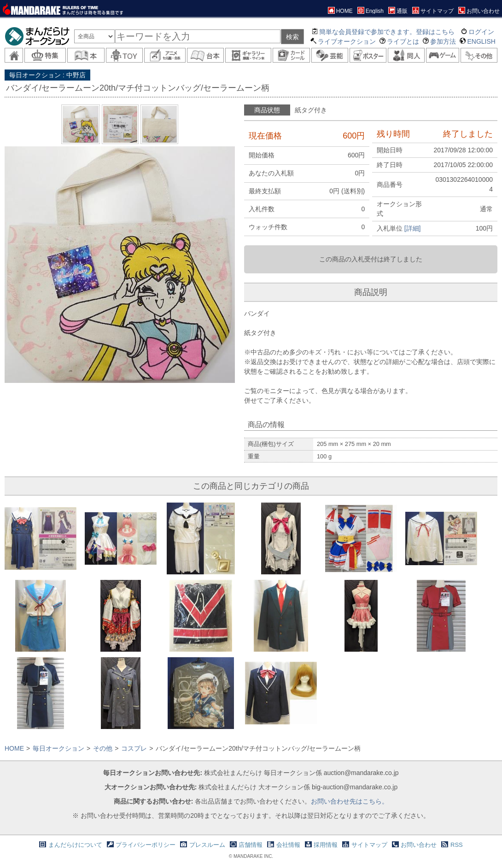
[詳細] (413, 228)
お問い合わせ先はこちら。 (350, 801)
